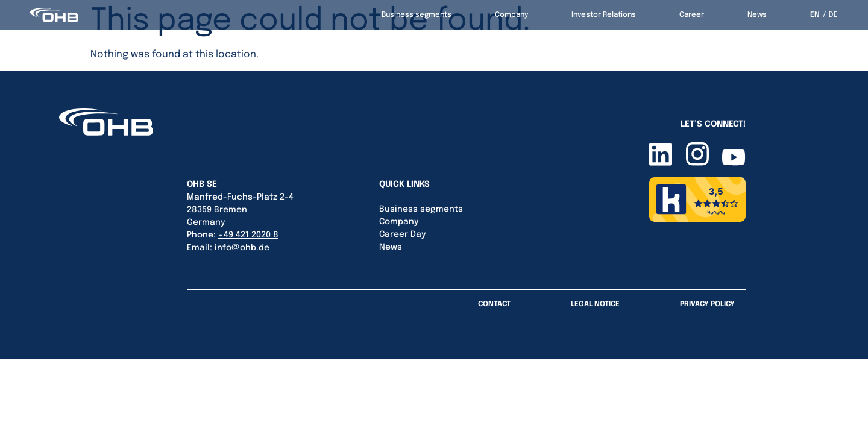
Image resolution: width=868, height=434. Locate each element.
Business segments (417, 15)
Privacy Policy (707, 304)
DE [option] (833, 15)
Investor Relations (604, 15)
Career (692, 15)
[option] (830, 15)
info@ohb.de (242, 248)
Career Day (402, 234)
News (757, 15)
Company (511, 15)
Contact (494, 304)
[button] (27, 407)
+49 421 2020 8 (248, 235)
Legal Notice (595, 304)
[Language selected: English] (824, 15)
